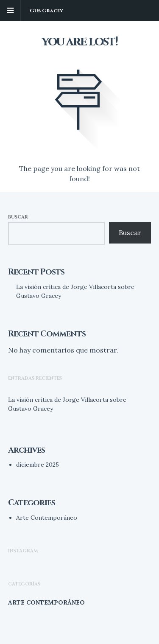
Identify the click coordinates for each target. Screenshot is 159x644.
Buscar (18, 217)
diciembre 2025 (38, 465)
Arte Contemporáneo (47, 518)
